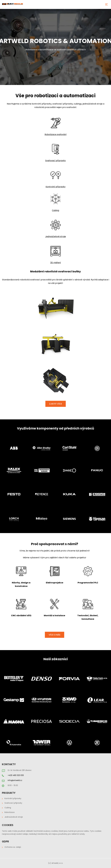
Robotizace (10, 812)
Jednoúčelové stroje (14, 817)
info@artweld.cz (15, 780)
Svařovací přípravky (13, 803)
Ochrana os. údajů (13, 847)
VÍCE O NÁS (55, 635)
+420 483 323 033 (16, 775)
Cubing (55, 210)
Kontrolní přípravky (56, 187)
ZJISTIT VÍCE (56, 404)
